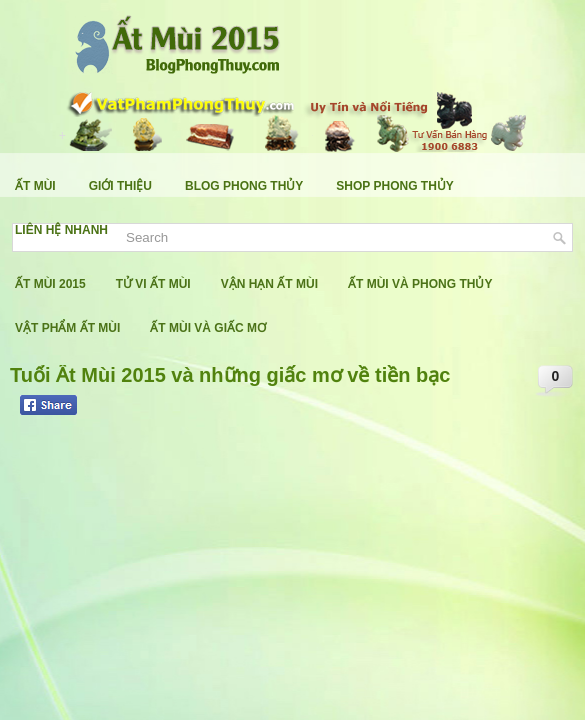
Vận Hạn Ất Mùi (269, 284)
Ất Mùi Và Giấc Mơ (208, 328)
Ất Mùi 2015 (50, 284)
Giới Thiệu (120, 186)
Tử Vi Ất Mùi (153, 284)
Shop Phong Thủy (394, 186)
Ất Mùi (35, 186)
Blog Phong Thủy (244, 186)
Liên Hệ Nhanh (61, 230)
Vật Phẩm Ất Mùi (67, 328)
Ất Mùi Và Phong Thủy (420, 284)
